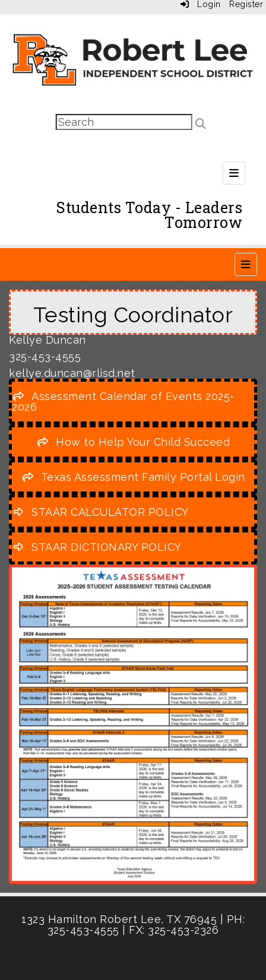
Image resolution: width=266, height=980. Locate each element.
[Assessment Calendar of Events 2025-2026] (123, 402)
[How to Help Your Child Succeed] (133, 442)
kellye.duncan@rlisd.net (72, 373)
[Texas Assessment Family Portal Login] (133, 477)
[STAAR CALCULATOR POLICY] (100, 512)
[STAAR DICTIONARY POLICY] (97, 547)
